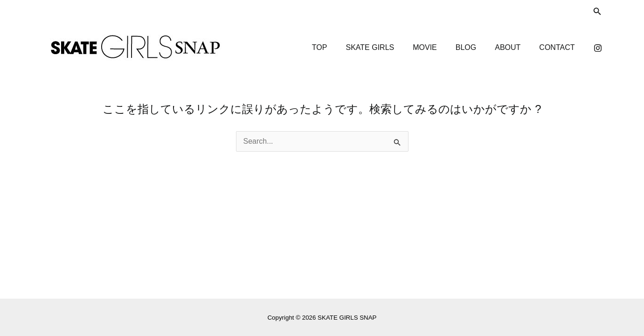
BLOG (466, 47)
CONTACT (557, 47)
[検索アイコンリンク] (597, 12)
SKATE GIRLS (370, 47)
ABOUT (508, 47)
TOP (320, 47)
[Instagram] (598, 48)
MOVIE (425, 47)
